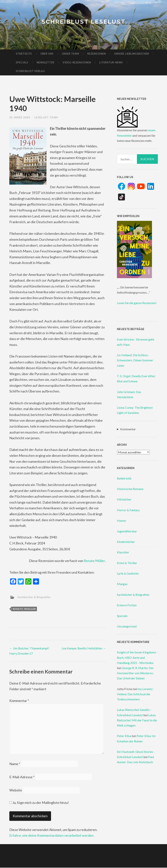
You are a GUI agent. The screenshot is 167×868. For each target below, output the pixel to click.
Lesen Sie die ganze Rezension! (137, 303)
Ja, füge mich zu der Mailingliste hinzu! (39, 803)
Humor (122, 520)
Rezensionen (97, 54)
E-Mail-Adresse (22, 777)
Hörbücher (124, 499)
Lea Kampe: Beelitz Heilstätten (84, 648)
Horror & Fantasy (128, 510)
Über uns (47, 54)
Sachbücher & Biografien (34, 597)
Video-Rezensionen (77, 62)
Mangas (122, 584)
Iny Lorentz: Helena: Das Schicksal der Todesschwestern (135, 694)
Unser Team (70, 54)
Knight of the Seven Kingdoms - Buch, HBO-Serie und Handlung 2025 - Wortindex (137, 657)
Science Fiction (127, 605)
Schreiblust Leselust (83, 22)
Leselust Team (46, 117)
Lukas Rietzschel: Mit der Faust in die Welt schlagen (137, 720)
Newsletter (46, 62)
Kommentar (19, 701)
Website (16, 790)
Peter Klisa (124, 736)
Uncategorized (127, 626)
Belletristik (124, 478)
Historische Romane (130, 489)
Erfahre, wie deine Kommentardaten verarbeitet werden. (52, 836)
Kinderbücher (126, 542)
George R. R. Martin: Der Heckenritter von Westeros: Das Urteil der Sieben (135, 673)
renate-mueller (24, 609)
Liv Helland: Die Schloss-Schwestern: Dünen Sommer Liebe (135, 360)
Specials (22, 62)
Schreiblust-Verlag (30, 71)
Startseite (24, 54)
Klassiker (123, 552)
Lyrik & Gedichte (128, 573)
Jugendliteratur (127, 531)
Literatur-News (111, 62)
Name (15, 764)
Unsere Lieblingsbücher (132, 54)
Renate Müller (94, 561)
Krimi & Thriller (127, 563)
